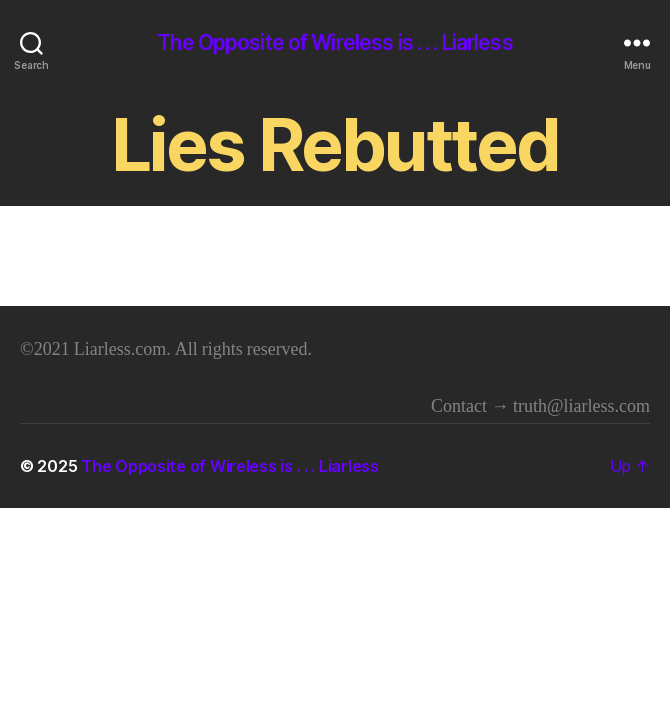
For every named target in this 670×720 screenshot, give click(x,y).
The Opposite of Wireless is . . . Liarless (334, 42)
